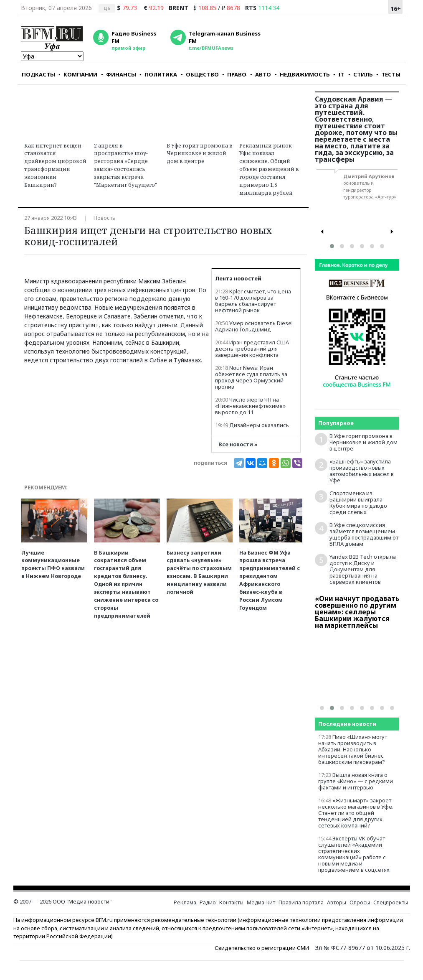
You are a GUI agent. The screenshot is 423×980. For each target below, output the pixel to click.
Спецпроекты (391, 902)
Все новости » (238, 444)
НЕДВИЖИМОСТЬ (302, 74)
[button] (332, 246)
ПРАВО (234, 74)
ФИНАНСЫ (119, 74)
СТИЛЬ (361, 74)
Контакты (231, 902)
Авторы (337, 902)
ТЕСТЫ (388, 74)
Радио (208, 902)
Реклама (185, 902)
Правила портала (301, 902)
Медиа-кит (261, 902)
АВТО (261, 74)
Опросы (360, 902)
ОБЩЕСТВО (200, 74)
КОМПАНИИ (78, 74)
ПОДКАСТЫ (38, 74)
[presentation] (322, 232)
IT (339, 74)
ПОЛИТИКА (158, 74)
